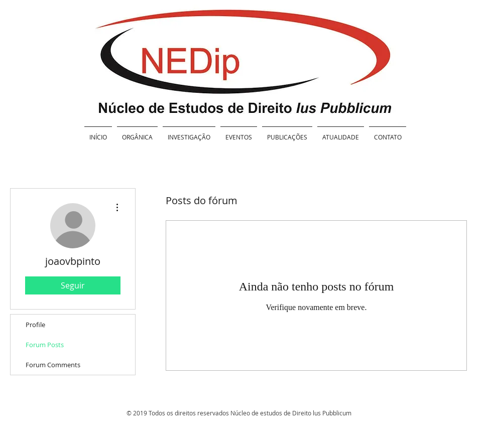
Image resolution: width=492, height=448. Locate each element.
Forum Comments (53, 365)
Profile (35, 325)
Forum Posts (45, 345)
